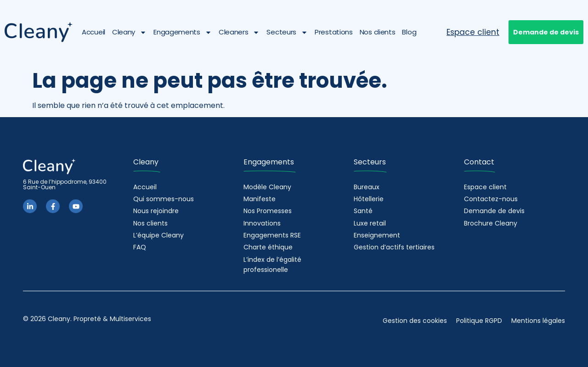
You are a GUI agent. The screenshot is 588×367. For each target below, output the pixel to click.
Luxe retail (370, 223)
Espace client (485, 187)
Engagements (183, 32)
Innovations (262, 223)
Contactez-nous (491, 199)
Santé (363, 211)
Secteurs (287, 32)
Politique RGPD (479, 321)
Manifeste (260, 199)
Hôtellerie (369, 199)
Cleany (129, 32)
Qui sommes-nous (164, 199)
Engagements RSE (272, 235)
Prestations (334, 32)
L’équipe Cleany (158, 235)
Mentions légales (538, 321)
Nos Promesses (268, 211)
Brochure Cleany (491, 223)
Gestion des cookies (415, 321)
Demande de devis (494, 211)
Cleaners (239, 32)
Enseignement (377, 235)
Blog (409, 32)
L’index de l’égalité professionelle (272, 265)
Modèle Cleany (267, 187)
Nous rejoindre (156, 211)
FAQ (140, 247)
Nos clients (378, 32)
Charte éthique (268, 247)
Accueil (93, 32)
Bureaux (367, 187)
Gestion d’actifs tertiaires (394, 247)
